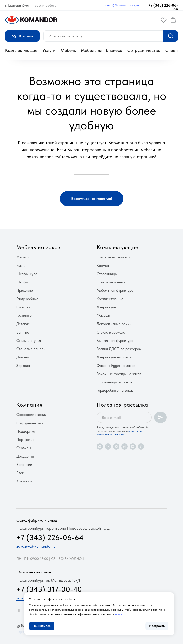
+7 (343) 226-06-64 (163, 7)
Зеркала (23, 366)
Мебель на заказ (38, 247)
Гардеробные (27, 299)
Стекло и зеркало (111, 332)
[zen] (133, 446)
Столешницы (107, 274)
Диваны (23, 357)
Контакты (24, 481)
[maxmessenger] (100, 446)
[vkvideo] (116, 446)
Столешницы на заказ (114, 382)
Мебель (68, 50)
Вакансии (24, 465)
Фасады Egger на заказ (116, 366)
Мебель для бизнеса (102, 50)
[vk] (108, 446)
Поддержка (26, 431)
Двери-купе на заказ (114, 357)
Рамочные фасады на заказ (119, 374)
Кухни (21, 266)
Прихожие (25, 290)
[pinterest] (141, 446)
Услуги (49, 50)
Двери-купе (106, 307)
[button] (164, 20)
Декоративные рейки (114, 324)
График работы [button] (45, 5)
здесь (118, 614)
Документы (25, 456)
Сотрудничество (144, 50)
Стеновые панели (31, 349)
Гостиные (24, 315)
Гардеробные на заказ (115, 390)
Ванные (23, 332)
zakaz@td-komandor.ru (122, 5)
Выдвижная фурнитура (115, 341)
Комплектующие (21, 50)
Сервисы (24, 448)
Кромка (103, 266)
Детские (23, 324)
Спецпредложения (31, 415)
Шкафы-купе (27, 274)
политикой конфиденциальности (119, 432)
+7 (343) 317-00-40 (49, 589)
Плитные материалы (113, 257)
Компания (29, 405)
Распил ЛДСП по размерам (119, 349)
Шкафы (22, 282)
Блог (20, 473)
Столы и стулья (29, 341)
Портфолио (25, 440)
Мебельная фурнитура (115, 290)
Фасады (103, 315)
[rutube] (124, 446)
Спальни (23, 307)
